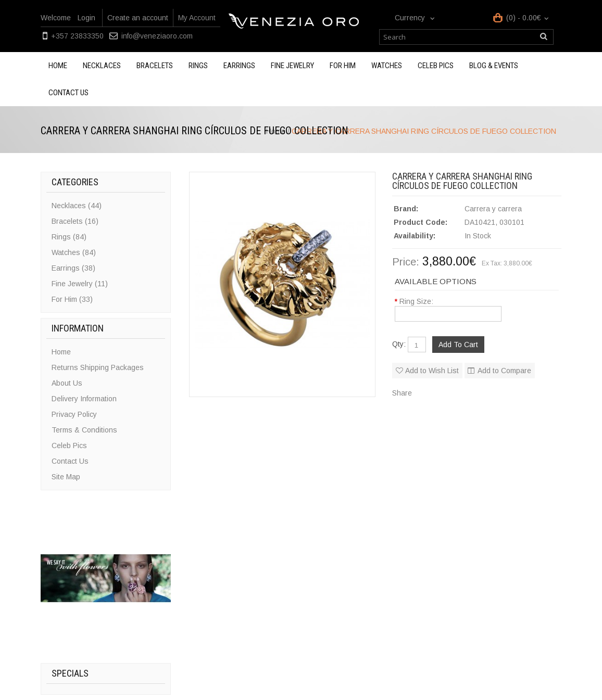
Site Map (66, 477)
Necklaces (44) (77, 206)
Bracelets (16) (75, 221)
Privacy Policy (74, 414)
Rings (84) (69, 237)
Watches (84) (74, 252)
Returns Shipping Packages (98, 367)
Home (58, 66)
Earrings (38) (73, 268)
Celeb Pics (436, 66)
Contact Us (70, 461)
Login (86, 18)
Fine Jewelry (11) (80, 284)
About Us (67, 383)
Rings (198, 66)
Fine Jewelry (292, 66)
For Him (343, 66)
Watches (387, 66)
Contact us (68, 93)
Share (402, 393)
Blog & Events (494, 66)
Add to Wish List (432, 371)
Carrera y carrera (493, 209)
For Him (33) (72, 299)
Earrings (239, 66)
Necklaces (102, 66)
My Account (197, 18)
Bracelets (155, 66)
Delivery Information (84, 399)
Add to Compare (504, 371)
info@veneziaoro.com (157, 36)
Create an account (138, 18)
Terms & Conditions (84, 430)
